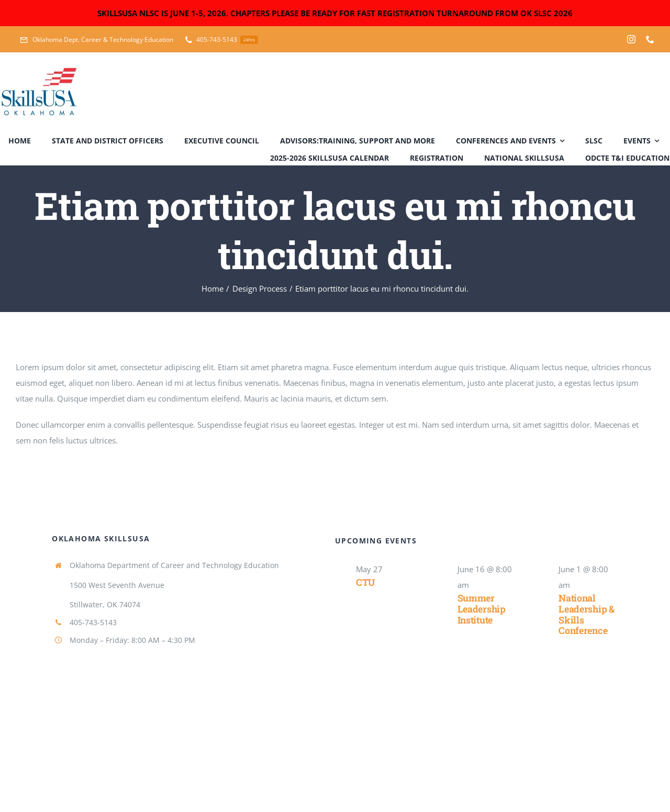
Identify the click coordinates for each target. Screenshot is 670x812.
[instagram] (631, 39)
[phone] (650, 39)
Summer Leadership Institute (482, 609)
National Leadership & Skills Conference (587, 614)
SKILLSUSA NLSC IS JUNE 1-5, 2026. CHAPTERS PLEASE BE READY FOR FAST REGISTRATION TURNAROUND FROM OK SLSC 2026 (335, 13)
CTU (366, 582)
